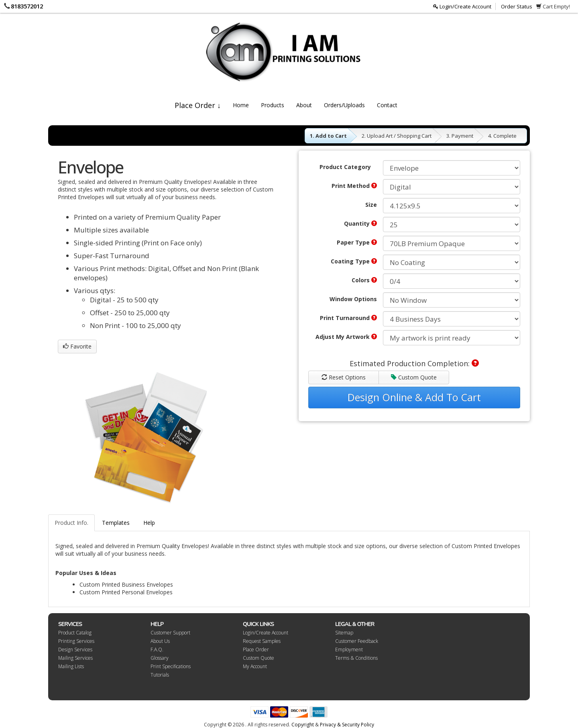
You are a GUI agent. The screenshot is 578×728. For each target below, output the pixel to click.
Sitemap (344, 633)
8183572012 (27, 6)
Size (371, 205)
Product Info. (71, 523)
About (304, 105)
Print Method (354, 186)
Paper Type (357, 242)
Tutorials (160, 675)
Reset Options (344, 377)
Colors (364, 280)
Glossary (160, 658)
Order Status (517, 6)
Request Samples (262, 641)
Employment (349, 649)
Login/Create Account (462, 6)
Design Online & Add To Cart (414, 397)
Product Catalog (75, 633)
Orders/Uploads (344, 105)
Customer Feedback (357, 641)
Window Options (353, 299)
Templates (116, 523)
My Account (255, 666)
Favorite (77, 346)
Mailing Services (75, 658)
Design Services (75, 649)
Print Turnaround (348, 318)
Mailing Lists (71, 666)
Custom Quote (414, 377)
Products (273, 105)
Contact (387, 105)
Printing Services (76, 641)
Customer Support (170, 633)
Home (241, 105)
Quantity (360, 223)
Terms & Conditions (356, 658)
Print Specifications (171, 666)
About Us (160, 641)
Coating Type (354, 261)
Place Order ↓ (198, 105)
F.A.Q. (157, 649)
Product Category (345, 167)
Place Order (256, 649)
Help (149, 523)
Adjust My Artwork (346, 337)
